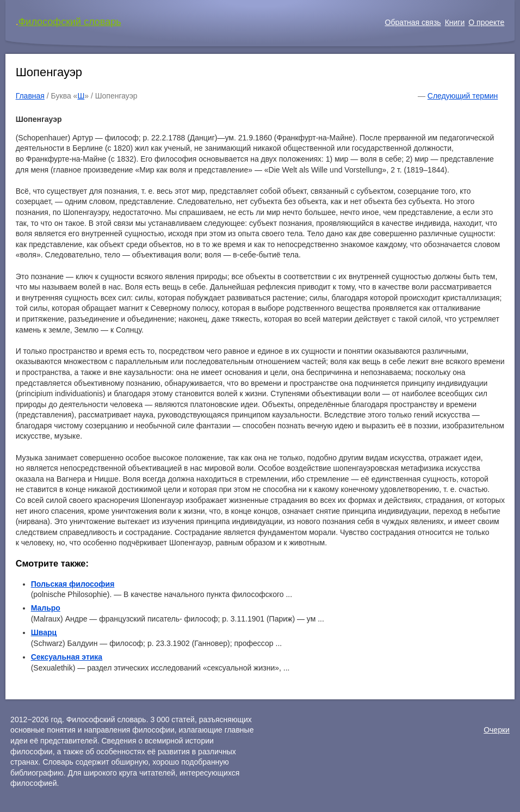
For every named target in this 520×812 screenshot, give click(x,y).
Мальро (46, 608)
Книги (455, 22)
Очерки (497, 730)
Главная (30, 96)
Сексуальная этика (67, 657)
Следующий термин (463, 96)
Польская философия (73, 584)
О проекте (486, 22)
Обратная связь (413, 22)
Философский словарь (70, 22)
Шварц (44, 632)
